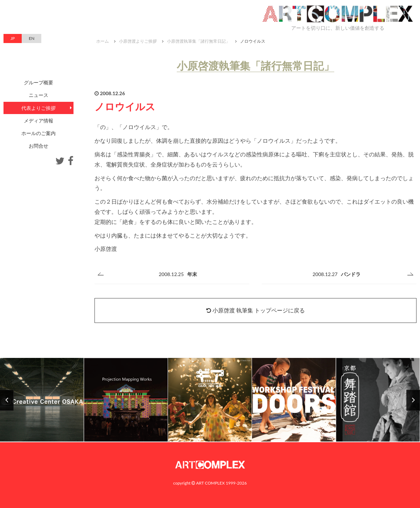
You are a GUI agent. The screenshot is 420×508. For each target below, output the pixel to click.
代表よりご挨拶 (38, 108)
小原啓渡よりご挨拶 (138, 41)
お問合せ (38, 146)
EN (31, 38)
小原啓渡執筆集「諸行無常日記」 (198, 41)
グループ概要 (38, 82)
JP (13, 38)
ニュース (38, 95)
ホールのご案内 (38, 133)
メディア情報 (38, 121)
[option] (210, 400)
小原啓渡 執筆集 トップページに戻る (255, 310)
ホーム (103, 41)
